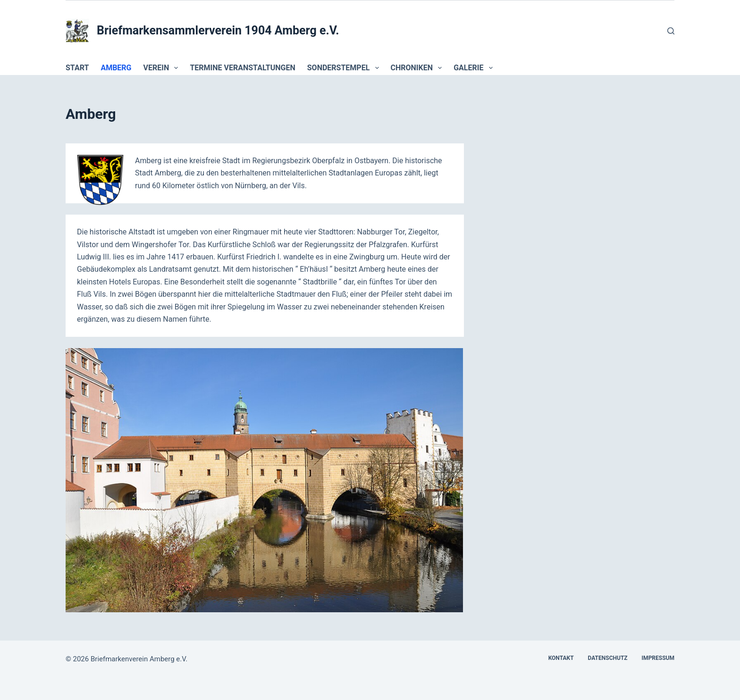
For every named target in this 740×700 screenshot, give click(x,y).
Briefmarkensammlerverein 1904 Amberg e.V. (218, 30)
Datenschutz (608, 658)
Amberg (116, 68)
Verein (163, 68)
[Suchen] (671, 31)
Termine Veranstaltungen (242, 68)
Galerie (475, 68)
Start (77, 68)
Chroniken (418, 68)
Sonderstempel (345, 68)
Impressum (658, 658)
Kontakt (561, 658)
